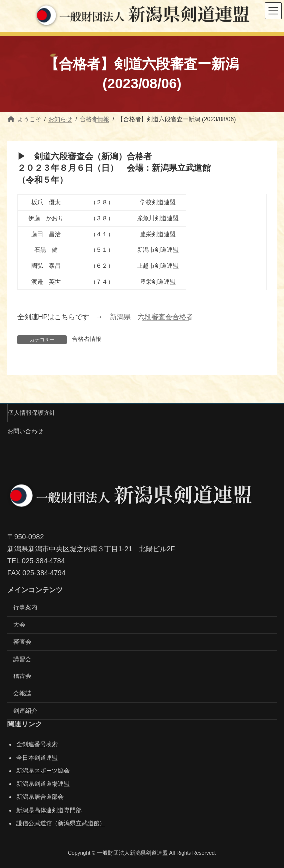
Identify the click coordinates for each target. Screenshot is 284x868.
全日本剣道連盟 (37, 758)
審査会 (22, 642)
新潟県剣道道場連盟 (43, 784)
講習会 (22, 659)
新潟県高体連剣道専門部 (49, 810)
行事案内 (25, 607)
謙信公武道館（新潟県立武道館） (61, 823)
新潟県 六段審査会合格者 (151, 317)
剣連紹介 (25, 711)
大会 (19, 625)
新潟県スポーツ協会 (43, 771)
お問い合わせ (25, 431)
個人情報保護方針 (32, 413)
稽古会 (22, 676)
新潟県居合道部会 (40, 797)
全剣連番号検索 (37, 744)
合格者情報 (87, 339)
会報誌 (22, 693)
